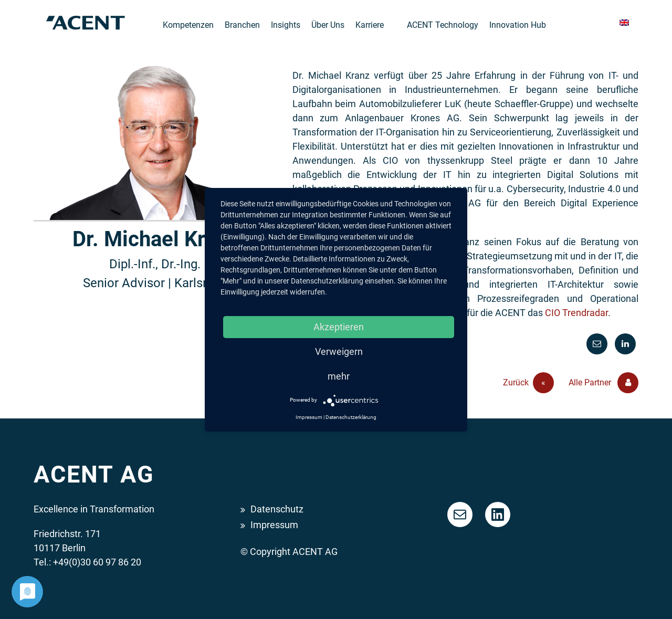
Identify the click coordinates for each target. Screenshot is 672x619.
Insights (286, 25)
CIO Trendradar (576, 313)
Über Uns (328, 25)
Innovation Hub (518, 25)
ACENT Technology (443, 25)
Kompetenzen (188, 25)
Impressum (274, 525)
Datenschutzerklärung (351, 417)
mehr (339, 376)
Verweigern (339, 352)
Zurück (528, 383)
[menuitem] (624, 23)
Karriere (370, 25)
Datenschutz (277, 509)
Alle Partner (603, 383)
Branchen (242, 25)
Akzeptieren (339, 327)
